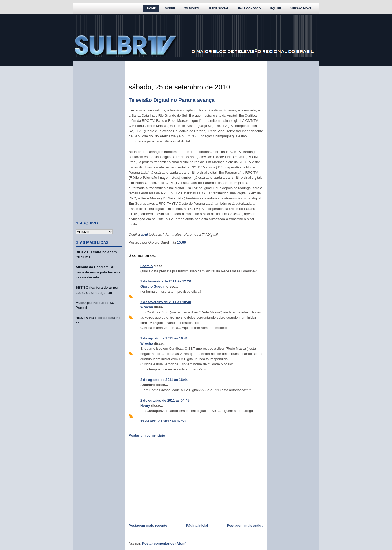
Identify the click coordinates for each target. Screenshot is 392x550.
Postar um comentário (147, 435)
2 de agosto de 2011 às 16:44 (164, 380)
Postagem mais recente (148, 526)
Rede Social (219, 8)
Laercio (146, 266)
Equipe (276, 8)
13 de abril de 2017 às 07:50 (163, 421)
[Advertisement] (99, 139)
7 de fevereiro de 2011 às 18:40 (166, 302)
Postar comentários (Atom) (164, 543)
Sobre (170, 8)
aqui (144, 235)
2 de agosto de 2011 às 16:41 (164, 338)
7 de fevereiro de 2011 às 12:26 (166, 281)
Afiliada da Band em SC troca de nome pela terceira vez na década (98, 272)
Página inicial (197, 526)
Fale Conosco (250, 8)
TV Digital (192, 8)
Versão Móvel (302, 8)
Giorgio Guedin (153, 286)
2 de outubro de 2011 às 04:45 (165, 400)
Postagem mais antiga (245, 526)
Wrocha (147, 307)
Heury (145, 406)
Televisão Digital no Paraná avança (172, 100)
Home (151, 8)
